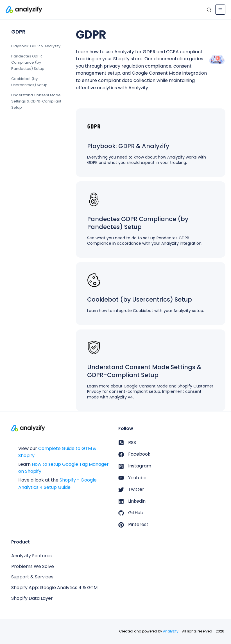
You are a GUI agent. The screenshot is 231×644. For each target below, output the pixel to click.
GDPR (18, 32)
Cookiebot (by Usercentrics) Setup (29, 82)
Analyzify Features (31, 556)
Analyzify (171, 631)
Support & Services (32, 577)
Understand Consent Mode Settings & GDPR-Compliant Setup (36, 102)
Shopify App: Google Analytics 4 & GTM (54, 588)
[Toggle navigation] (220, 10)
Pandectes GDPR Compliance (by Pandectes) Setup (28, 62)
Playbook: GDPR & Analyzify (36, 46)
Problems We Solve (33, 566)
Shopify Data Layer (32, 598)
